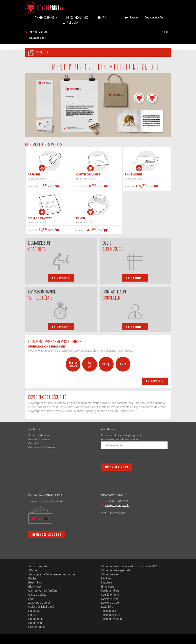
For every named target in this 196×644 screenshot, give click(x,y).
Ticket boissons (111, 615)
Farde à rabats (110, 591)
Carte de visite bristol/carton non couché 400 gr (131, 566)
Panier (131, 17)
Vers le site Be (154, 17)
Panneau (34, 611)
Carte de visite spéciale (116, 570)
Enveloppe (108, 587)
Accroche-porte (38, 566)
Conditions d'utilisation (42, 447)
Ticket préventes (111, 619)
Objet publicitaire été (41, 607)
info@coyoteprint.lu (117, 505)
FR (165, 32)
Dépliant (106, 578)
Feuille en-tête (110, 595)
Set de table (36, 619)
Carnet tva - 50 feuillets (43, 591)
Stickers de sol (110, 603)
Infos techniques (77, 18)
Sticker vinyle (109, 599)
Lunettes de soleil (39, 603)
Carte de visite (37, 595)
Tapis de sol (109, 611)
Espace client (71, 22)
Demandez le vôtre (47, 534)
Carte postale (109, 574)
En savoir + (61, 278)
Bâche (32, 578)
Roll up (33, 615)
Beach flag (35, 582)
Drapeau (106, 582)
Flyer (31, 599)
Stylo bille (107, 607)
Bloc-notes (35, 587)
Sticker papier (37, 627)
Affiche (33, 570)
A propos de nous (46, 18)
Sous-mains (36, 623)
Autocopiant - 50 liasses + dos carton (52, 574)
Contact (102, 18)
